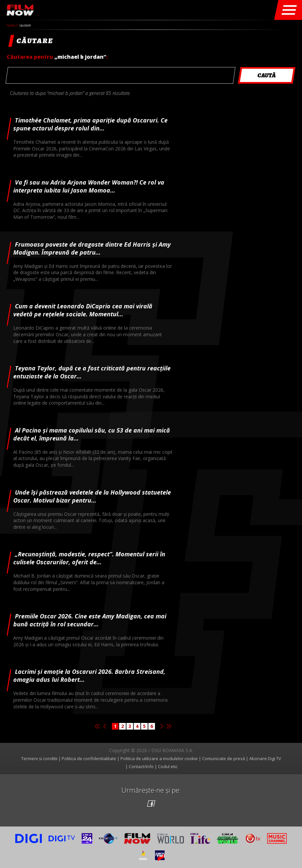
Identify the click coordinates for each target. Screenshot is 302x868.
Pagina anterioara (105, 726)
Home (11, 25)
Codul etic (168, 766)
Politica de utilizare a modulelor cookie (159, 758)
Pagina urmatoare (162, 726)
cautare (25, 25)
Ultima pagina (169, 726)
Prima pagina (97, 726)
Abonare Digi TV (265, 758)
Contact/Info (141, 766)
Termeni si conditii (39, 758)
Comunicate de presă (224, 758)
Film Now (20, 10)
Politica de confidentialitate (89, 758)
